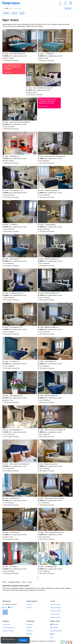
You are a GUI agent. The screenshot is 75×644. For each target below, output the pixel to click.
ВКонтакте (55, 624)
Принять (23, 640)
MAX (52, 637)
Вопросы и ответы (56, 611)
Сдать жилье (6, 624)
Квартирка (12, 3)
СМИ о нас (30, 631)
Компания (29, 624)
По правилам (6, 641)
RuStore (12, 607)
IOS (3, 607)
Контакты (29, 608)
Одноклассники (57, 631)
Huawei (9, 607)
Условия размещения (9, 628)
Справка (29, 604)
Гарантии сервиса (56, 608)
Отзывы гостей (55, 614)
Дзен (54, 634)
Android (6, 607)
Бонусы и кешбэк (56, 617)
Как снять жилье (55, 604)
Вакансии (29, 634)
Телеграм (55, 628)
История (29, 628)
